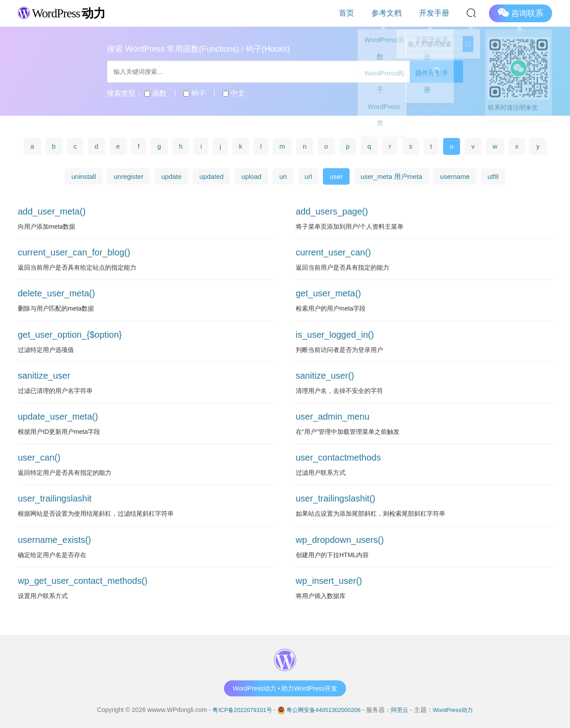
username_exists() (55, 540)
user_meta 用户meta (391, 176)
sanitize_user (44, 376)
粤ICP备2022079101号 (237, 710)
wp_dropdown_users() (340, 540)
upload (251, 176)
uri (283, 176)
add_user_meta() (52, 211)
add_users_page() (332, 211)
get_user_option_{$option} (70, 335)
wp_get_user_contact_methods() (83, 581)
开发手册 (439, 13)
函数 (155, 93)
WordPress (67, 13)
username (455, 176)
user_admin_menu (333, 417)
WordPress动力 (458, 710)
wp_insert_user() (329, 581)
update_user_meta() (58, 417)
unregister (128, 176)
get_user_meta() (328, 293)
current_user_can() (333, 252)
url (308, 176)
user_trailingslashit (55, 498)
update (171, 176)
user (336, 176)
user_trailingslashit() (336, 498)
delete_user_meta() (56, 293)
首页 (371, 13)
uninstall (83, 176)
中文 (234, 93)
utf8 (493, 176)
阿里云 (403, 710)
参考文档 (402, 13)
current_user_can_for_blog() (74, 252)
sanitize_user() (325, 376)
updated (212, 176)
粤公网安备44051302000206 (324, 710)
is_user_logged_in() (335, 335)
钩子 (194, 93)
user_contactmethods (338, 457)
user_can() (39, 457)
